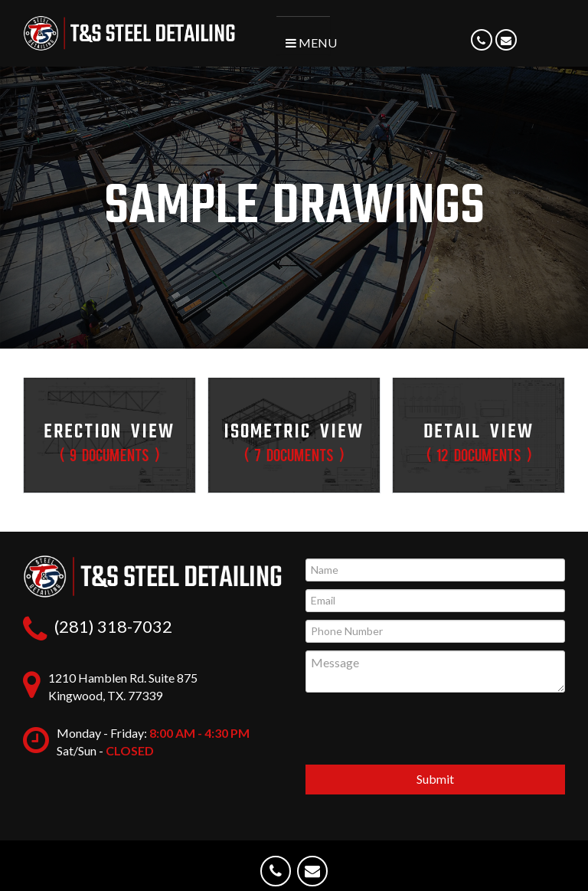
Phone (482, 48)
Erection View (109, 440)
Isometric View (294, 440)
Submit (435, 779)
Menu (308, 43)
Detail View (479, 440)
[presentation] (436, 731)
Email (507, 48)
